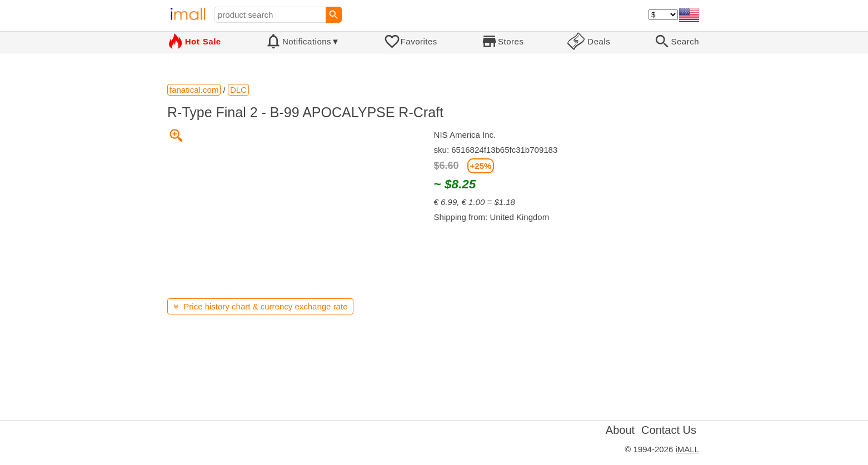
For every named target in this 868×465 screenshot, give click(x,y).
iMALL (687, 449)
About (620, 430)
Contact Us (669, 430)
